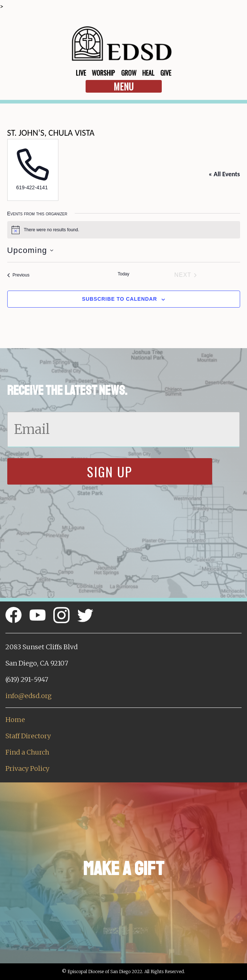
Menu (123, 86)
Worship (103, 73)
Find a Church (27, 752)
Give (166, 73)
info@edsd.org (28, 696)
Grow (129, 73)
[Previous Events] (18, 275)
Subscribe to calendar (120, 299)
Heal (148, 73)
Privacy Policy (27, 768)
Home (15, 720)
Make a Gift (123, 869)
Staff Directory (28, 736)
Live (81, 73)
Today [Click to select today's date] (123, 274)
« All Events (224, 174)
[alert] (124, 230)
